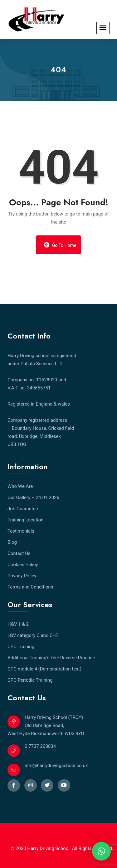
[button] (101, 851)
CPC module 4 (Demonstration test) (44, 669)
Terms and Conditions (30, 587)
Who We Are (20, 486)
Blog (12, 542)
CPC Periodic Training (30, 680)
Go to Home (60, 245)
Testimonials (21, 531)
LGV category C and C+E (33, 635)
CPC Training (21, 647)
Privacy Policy (22, 576)
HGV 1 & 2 (18, 624)
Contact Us (19, 553)
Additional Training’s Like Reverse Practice (51, 658)
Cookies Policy (23, 565)
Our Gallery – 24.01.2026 (33, 498)
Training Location (25, 520)
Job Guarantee (23, 509)
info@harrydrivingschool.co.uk (56, 766)
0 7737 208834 (40, 746)
